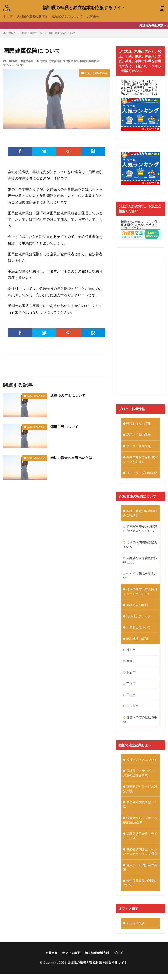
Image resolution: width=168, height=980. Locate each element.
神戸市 (131, 653)
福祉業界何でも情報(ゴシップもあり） (141, 460)
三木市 (131, 698)
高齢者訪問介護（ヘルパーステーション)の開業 (140, 857)
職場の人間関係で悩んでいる (140, 546)
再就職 (44, 61)
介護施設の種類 (137, 607)
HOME (11, 33)
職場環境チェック (139, 619)
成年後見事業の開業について (140, 889)
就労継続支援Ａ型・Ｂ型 (140, 809)
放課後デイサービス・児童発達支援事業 (140, 777)
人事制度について (139, 630)
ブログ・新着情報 (139, 446)
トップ (8, 17)
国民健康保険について (62, 33)
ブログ (118, 959)
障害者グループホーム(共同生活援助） (140, 825)
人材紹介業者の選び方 (32, 17)
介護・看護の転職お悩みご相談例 (140, 514)
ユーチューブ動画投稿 (142, 474)
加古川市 (133, 709)
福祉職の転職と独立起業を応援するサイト (84, 8)
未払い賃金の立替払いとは (71, 457)
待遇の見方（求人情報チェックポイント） (140, 594)
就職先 (84, 61)
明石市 (131, 675)
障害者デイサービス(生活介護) (141, 793)
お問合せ (93, 17)
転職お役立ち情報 (139, 424)
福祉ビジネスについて (67, 17)
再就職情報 (55, 61)
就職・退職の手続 (32, 33)
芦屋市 (131, 687)
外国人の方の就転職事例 (140, 723)
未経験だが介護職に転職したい (140, 562)
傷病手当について (64, 426)
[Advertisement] (141, 326)
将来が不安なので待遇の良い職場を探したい (140, 530)
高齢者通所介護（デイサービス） (140, 841)
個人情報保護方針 (97, 959)
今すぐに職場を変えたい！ (140, 578)
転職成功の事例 (137, 641)
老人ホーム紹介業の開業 (140, 873)
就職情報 (94, 61)
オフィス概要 (136, 929)
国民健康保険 (71, 61)
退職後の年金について (68, 395)
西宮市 (131, 664)
